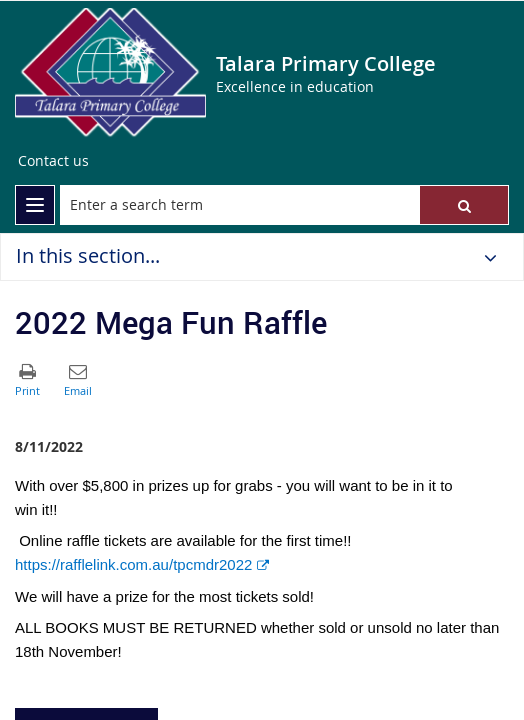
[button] (464, 205)
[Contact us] (53, 161)
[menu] (35, 205)
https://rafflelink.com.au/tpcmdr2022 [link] (142, 564)
